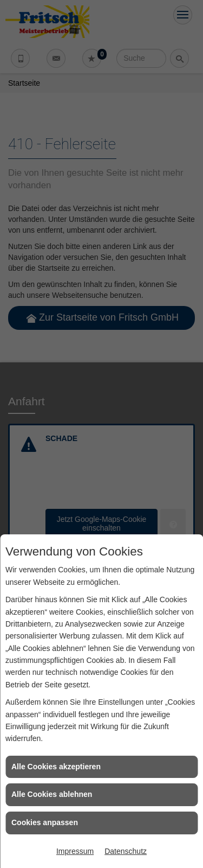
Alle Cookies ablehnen (52, 794)
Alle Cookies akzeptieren (56, 767)
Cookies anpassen (45, 822)
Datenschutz (126, 851)
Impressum (75, 851)
